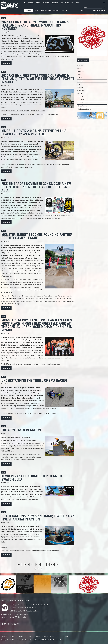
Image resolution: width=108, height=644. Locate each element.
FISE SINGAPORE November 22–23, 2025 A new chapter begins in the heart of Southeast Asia (36, 187)
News (73, 3)
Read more (6, 63)
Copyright (19, 636)
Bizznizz (81, 87)
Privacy (11, 636)
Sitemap (37, 636)
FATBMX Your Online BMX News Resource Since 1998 (11, 5)
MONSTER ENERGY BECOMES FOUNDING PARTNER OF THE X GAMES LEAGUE (37, 236)
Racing (38, 3)
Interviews (55, 3)
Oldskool (80, 97)
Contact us (54, 636)
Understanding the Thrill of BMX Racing (34, 380)
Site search (64, 636)
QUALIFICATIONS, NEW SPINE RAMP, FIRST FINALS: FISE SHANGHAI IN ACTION (38, 518)
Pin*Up (80, 93)
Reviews (80, 103)
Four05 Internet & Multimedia (41, 640)
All (25, 3)
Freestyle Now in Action (21, 430)
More (78, 3)
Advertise (45, 636)
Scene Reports (82, 106)
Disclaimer (29, 636)
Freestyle (31, 3)
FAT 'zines (81, 100)
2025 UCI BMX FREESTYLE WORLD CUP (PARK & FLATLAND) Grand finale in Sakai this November (35, 25)
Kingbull (38, 147)
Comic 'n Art (82, 90)
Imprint (4, 636)
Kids (61, 3)
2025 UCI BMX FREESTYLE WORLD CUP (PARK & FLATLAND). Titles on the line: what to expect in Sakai (38, 79)
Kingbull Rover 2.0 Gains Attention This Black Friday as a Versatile (34, 132)
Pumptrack (46, 3)
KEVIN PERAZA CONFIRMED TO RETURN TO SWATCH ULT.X (32, 478)
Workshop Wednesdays (85, 109)
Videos (67, 3)
